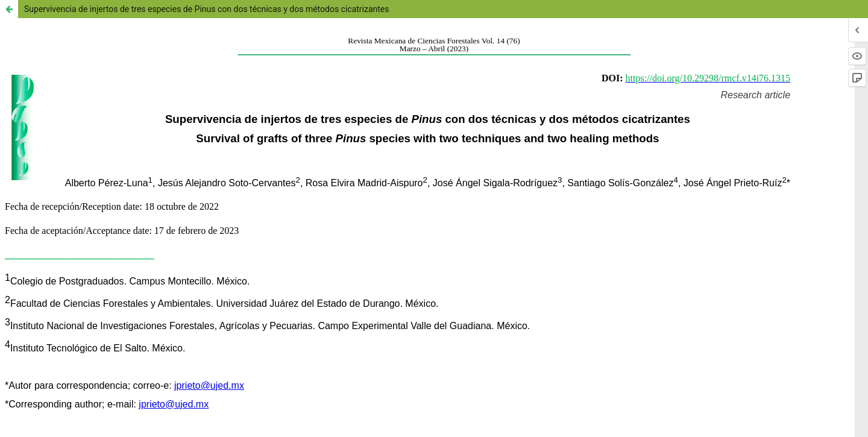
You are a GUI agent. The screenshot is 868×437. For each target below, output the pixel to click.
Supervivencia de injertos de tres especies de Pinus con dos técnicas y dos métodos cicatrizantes (207, 9)
